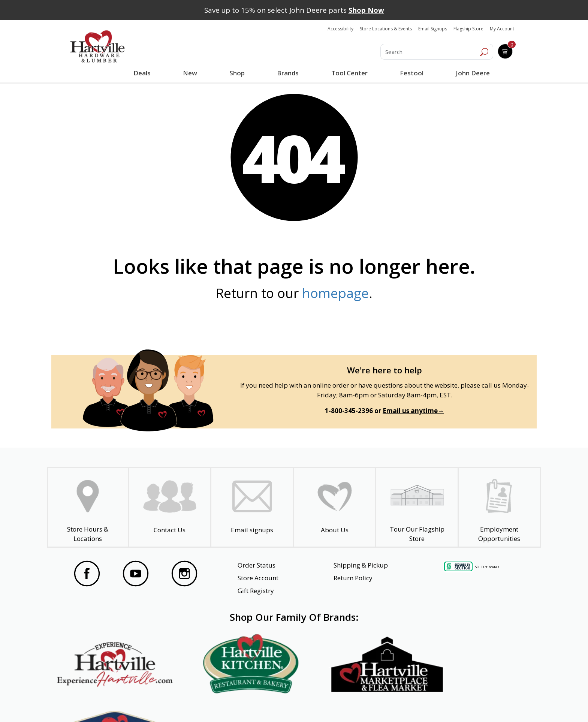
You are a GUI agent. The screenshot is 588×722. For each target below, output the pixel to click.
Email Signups (433, 29)
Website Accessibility (98, 703)
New (190, 73)
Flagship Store (468, 29)
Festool (411, 73)
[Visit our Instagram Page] (184, 574)
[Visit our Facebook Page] (87, 574)
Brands (288, 73)
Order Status (257, 565)
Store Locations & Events (386, 29)
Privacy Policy (185, 703)
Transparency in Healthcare (373, 703)
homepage (335, 293)
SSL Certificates (487, 567)
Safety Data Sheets (271, 703)
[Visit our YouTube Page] (136, 574)
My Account (502, 29)
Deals (144, 74)
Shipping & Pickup (361, 565)
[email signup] (252, 507)
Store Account (258, 578)
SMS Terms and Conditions (483, 703)
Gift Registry (256, 591)
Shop (239, 74)
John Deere (472, 73)
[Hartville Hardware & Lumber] (97, 46)
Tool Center (349, 73)
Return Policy (353, 578)
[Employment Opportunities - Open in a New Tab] (499, 507)
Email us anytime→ (413, 411)
